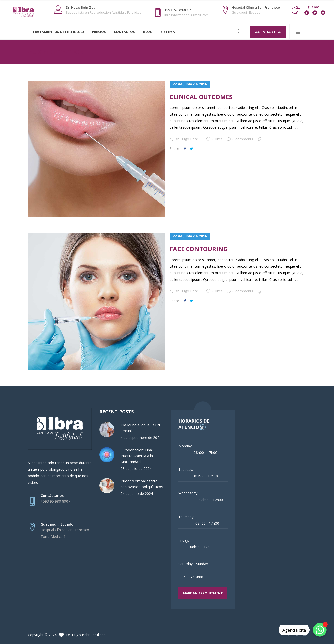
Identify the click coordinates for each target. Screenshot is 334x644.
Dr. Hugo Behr (186, 139)
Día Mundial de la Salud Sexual (140, 428)
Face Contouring (199, 249)
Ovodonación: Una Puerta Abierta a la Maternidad (137, 456)
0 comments (240, 139)
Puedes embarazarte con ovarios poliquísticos (142, 484)
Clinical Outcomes (201, 97)
